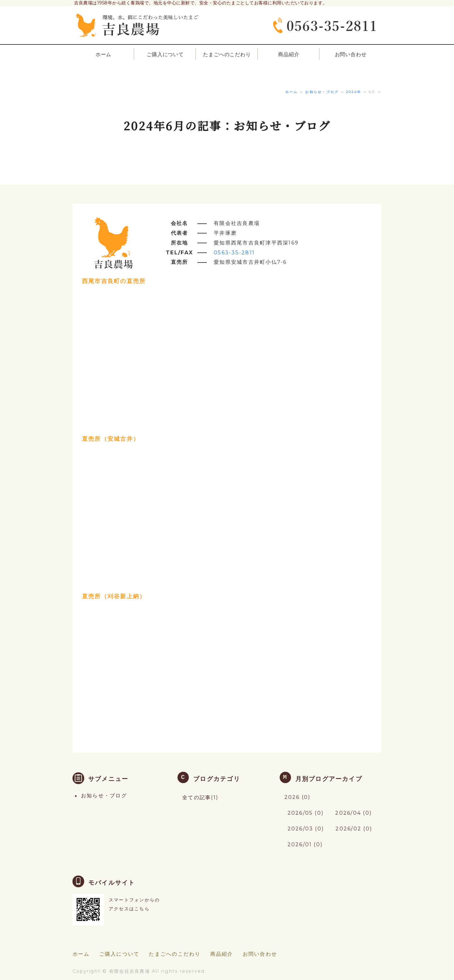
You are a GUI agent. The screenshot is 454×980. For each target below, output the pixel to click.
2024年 (354, 92)
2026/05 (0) (306, 813)
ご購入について (165, 54)
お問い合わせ (351, 54)
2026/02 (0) (354, 829)
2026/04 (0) (354, 813)
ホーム (103, 54)
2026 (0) (298, 797)
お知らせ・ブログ (322, 92)
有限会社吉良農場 (130, 971)
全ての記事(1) (200, 797)
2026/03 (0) (306, 829)
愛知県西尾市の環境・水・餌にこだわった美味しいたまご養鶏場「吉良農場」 (137, 22)
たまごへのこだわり (227, 54)
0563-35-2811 (234, 253)
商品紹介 (289, 54)
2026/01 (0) (305, 844)
